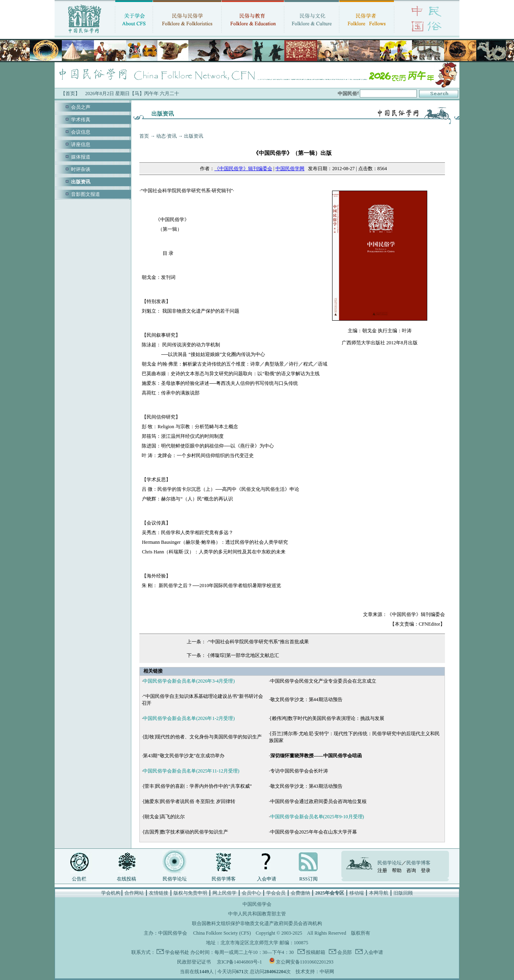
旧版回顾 (403, 893)
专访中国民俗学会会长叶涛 (299, 771)
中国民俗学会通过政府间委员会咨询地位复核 (318, 801)
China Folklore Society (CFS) (222, 933)
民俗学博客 (224, 879)
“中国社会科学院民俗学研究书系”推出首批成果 (259, 642)
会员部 (344, 952)
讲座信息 (81, 144)
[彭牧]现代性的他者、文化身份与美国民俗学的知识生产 (202, 737)
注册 (382, 870)
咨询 (411, 870)
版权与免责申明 (190, 893)
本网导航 (379, 893)
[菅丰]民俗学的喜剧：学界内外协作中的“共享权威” (197, 786)
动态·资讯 (166, 136)
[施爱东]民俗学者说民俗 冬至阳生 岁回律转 (189, 801)
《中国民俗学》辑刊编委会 (243, 169)
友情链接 (159, 893)
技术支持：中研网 (315, 972)
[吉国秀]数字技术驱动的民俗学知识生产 (186, 832)
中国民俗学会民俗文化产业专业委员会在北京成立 (323, 681)
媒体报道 (81, 157)
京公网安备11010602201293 (305, 962)
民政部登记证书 (194, 962)
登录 (426, 870)
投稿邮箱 (315, 952)
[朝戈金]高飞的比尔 (164, 817)
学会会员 (276, 893)
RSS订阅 (308, 879)
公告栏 (79, 879)
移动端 (357, 893)
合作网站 (134, 893)
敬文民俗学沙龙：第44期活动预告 (306, 699)
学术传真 (81, 120)
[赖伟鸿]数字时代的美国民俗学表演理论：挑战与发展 (327, 718)
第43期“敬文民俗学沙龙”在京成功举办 (184, 756)
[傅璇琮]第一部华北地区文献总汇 (244, 655)
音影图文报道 (86, 194)
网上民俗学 (224, 893)
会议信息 (81, 132)
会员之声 (81, 107)
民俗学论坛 (175, 879)
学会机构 (111, 893)
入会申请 (267, 879)
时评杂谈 (81, 169)
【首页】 (70, 94)
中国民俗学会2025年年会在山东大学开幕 (314, 832)
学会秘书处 (177, 952)
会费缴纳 (300, 893)
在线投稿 (126, 879)
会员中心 (251, 893)
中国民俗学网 (290, 169)
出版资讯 (194, 136)
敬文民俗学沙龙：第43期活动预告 (306, 786)
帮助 (397, 870)
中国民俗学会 (173, 933)
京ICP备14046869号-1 (240, 962)
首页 (144, 136)
